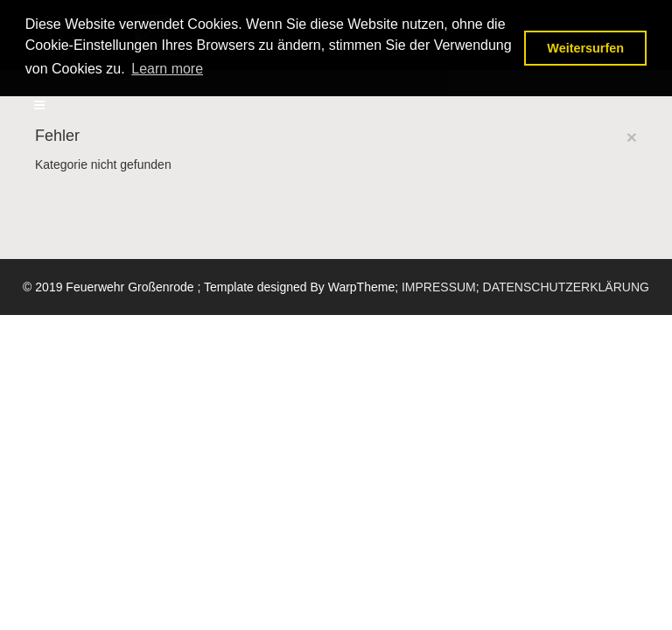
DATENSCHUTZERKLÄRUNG (566, 287)
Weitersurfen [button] (585, 48)
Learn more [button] (167, 69)
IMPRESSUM (439, 287)
